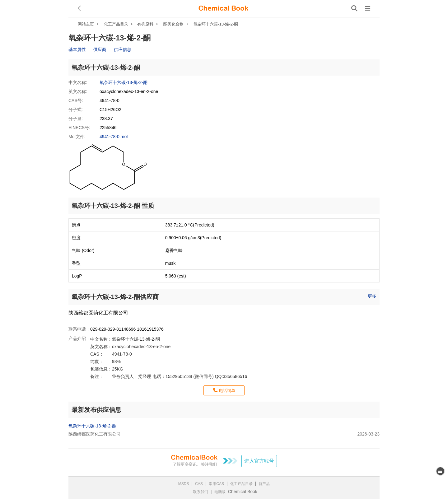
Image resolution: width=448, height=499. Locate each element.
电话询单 (227, 391)
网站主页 (86, 24)
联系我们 (201, 492)
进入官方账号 (259, 461)
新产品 (264, 484)
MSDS (184, 484)
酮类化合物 (173, 24)
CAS (199, 484)
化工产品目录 (116, 24)
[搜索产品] (354, 8)
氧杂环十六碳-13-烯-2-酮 (216, 24)
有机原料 (145, 24)
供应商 (100, 49)
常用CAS (216, 484)
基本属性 (77, 49)
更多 (372, 296)
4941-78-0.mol (114, 137)
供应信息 (123, 49)
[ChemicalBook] (223, 8)
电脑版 (220, 492)
